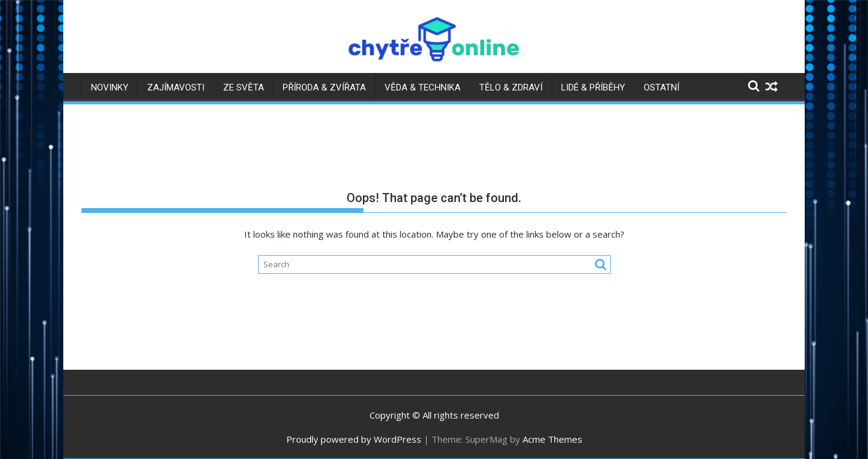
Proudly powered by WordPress (354, 439)
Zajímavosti (176, 87)
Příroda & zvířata (324, 87)
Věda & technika (423, 87)
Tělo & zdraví (511, 87)
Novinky (110, 87)
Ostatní (662, 87)
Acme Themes (552, 439)
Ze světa (244, 87)
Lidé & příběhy (593, 87)
